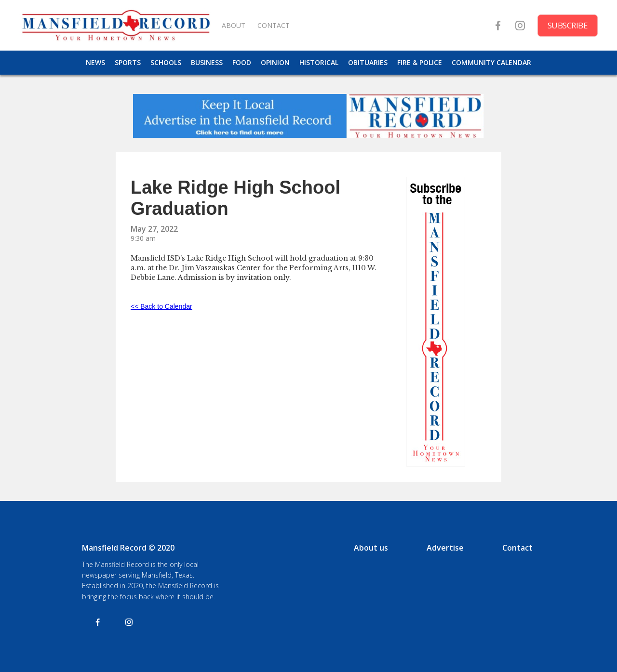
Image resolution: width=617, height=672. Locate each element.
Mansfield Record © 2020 (128, 548)
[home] (116, 25)
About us (371, 548)
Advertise (445, 548)
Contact (517, 548)
